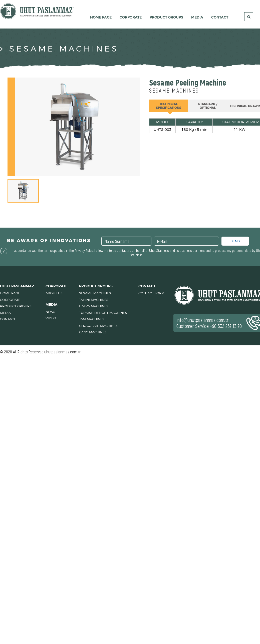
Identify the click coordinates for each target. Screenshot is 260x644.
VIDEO (51, 318)
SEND (235, 241)
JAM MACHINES (92, 319)
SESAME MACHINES (95, 293)
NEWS (50, 312)
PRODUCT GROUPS (166, 17)
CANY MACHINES (93, 332)
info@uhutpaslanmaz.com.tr (202, 320)
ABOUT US (54, 293)
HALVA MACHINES (94, 306)
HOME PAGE (101, 17)
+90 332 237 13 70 (226, 326)
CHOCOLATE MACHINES (98, 326)
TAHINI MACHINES (94, 300)
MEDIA (197, 17)
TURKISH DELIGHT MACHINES (103, 313)
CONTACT (220, 17)
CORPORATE (131, 17)
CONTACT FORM (151, 293)
